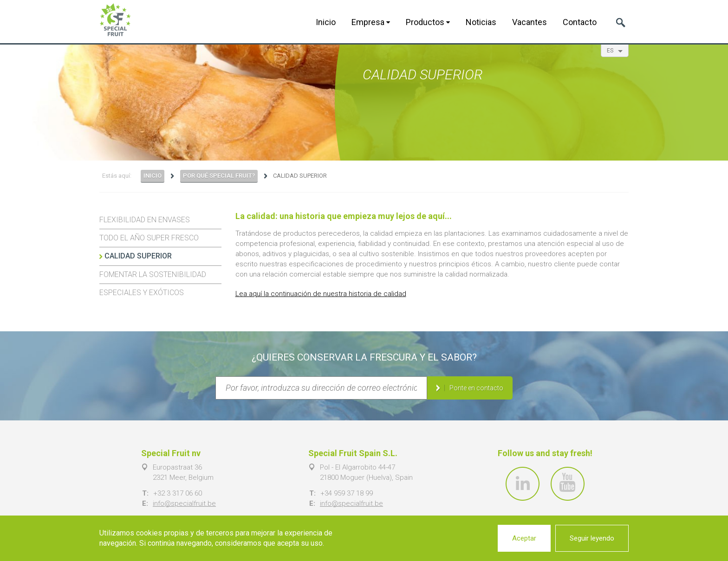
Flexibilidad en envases (145, 220)
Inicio (326, 22)
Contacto (580, 22)
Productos (428, 22)
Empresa (371, 22)
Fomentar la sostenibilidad (153, 274)
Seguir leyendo (592, 538)
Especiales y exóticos (142, 293)
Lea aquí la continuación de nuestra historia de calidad (321, 294)
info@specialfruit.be (184, 503)
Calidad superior (138, 256)
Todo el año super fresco (149, 238)
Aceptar (524, 538)
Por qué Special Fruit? (219, 176)
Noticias (481, 22)
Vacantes (530, 22)
